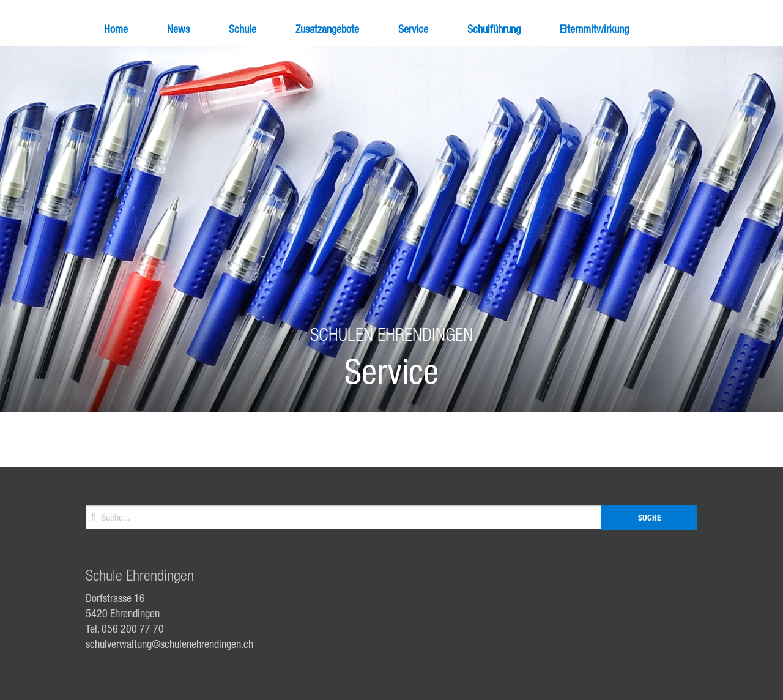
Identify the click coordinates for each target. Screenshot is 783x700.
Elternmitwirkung (594, 29)
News (178, 29)
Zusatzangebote (327, 29)
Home (116, 29)
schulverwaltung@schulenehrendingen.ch (169, 644)
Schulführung (494, 29)
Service (413, 29)
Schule (243, 29)
